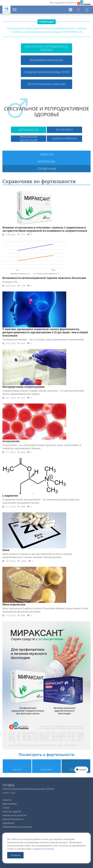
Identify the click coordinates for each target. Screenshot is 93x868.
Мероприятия (9, 804)
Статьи (6, 808)
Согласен (15, 855)
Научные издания (12, 811)
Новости (47, 154)
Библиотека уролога (13, 819)
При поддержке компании (63, 2)
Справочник (47, 169)
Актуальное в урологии (14, 815)
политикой (48, 849)
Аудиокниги (8, 823)
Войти (87, 10)
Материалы (47, 161)
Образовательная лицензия (17, 827)
